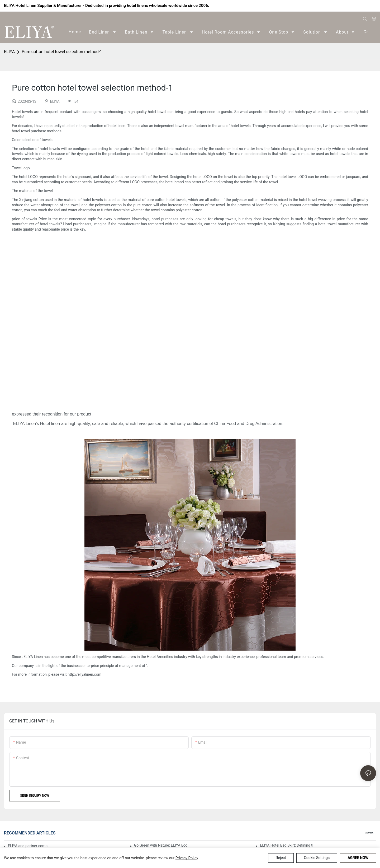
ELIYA (9, 52)
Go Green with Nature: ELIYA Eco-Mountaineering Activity (161, 845)
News (369, 833)
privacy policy (187, 858)
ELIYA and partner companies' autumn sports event (28, 846)
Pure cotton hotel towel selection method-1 (62, 52)
